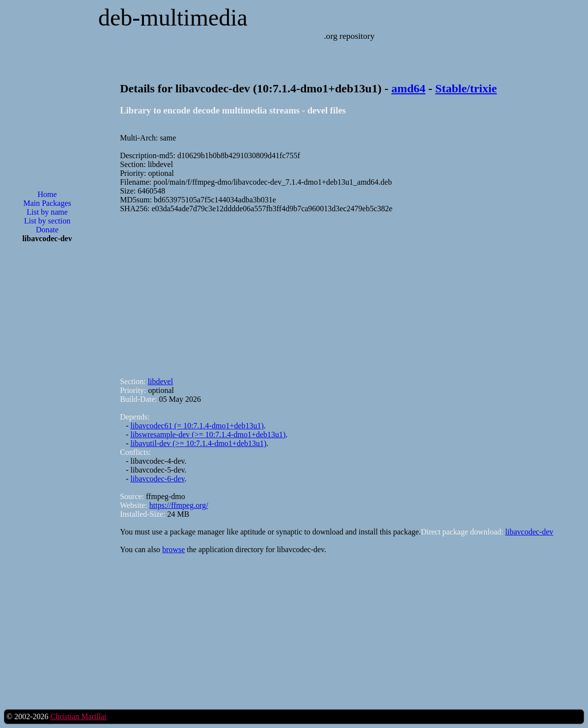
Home (47, 194)
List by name (47, 212)
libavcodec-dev (530, 532)
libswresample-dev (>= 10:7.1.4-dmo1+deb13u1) (208, 434)
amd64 (408, 88)
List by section (47, 221)
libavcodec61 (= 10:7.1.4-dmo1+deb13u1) (197, 426)
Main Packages (47, 203)
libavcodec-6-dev (158, 479)
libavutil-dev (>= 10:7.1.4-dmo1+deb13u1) (199, 443)
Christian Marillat (78, 716)
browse (173, 549)
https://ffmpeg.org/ (179, 505)
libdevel (161, 381)
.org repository (349, 36)
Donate (47, 230)
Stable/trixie (466, 88)
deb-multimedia (173, 17)
